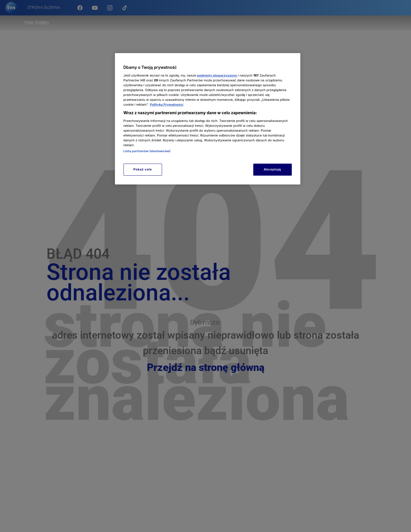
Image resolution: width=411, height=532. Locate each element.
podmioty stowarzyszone (217, 75)
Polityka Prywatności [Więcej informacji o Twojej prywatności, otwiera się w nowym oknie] (166, 105)
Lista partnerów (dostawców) (147, 151)
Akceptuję (273, 169)
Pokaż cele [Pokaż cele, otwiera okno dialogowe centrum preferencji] (142, 169)
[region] (208, 119)
